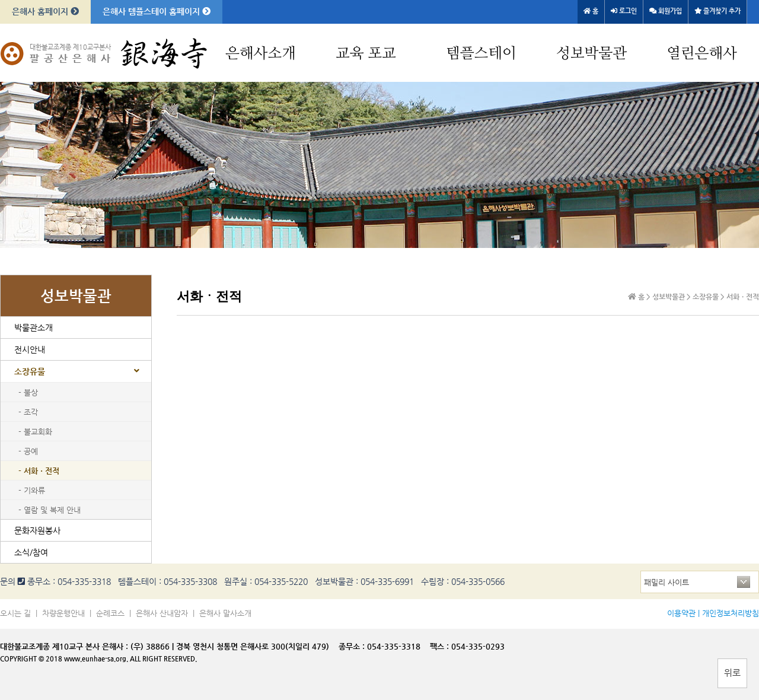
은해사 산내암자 (162, 613)
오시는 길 (15, 613)
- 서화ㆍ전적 (39, 471)
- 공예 (28, 451)
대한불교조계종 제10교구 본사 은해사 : (64, 646)
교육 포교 (366, 54)
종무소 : (353, 646)
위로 (732, 672)
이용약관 (681, 613)
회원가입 (666, 11)
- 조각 (28, 412)
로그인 (624, 11)
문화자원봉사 (37, 530)
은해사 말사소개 (225, 613)
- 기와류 (32, 490)
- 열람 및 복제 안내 (50, 510)
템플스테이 (481, 54)
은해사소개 (261, 54)
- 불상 (28, 392)
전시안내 (30, 349)
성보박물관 (591, 54)
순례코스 (110, 613)
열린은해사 (702, 54)
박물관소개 (34, 327)
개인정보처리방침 (731, 613)
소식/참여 (31, 552)
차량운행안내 (63, 613)
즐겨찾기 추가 (717, 11)
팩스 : (441, 646)
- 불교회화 (35, 432)
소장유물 (30, 371)
